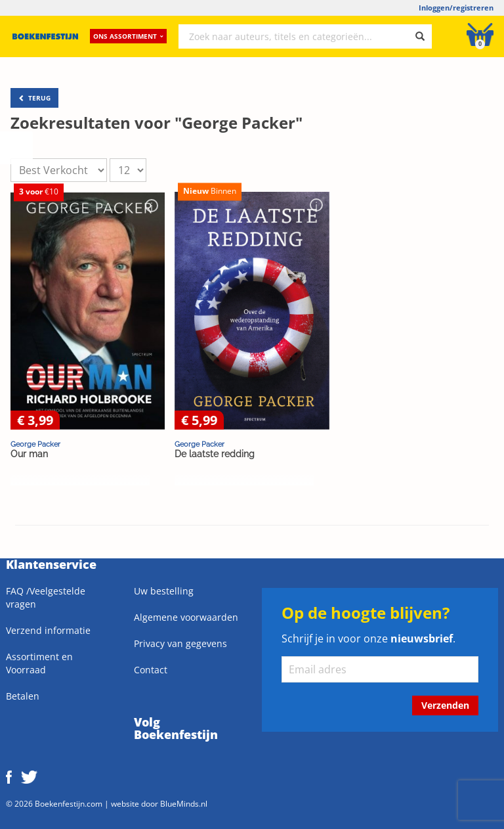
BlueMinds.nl (184, 803)
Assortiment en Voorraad (39, 663)
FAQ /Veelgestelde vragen (46, 597)
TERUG (34, 98)
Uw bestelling (164, 591)
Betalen (23, 696)
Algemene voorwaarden (186, 617)
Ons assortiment (128, 36)
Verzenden (445, 705)
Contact (151, 670)
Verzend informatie (48, 630)
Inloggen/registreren (456, 8)
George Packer (35, 444)
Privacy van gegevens (180, 643)
